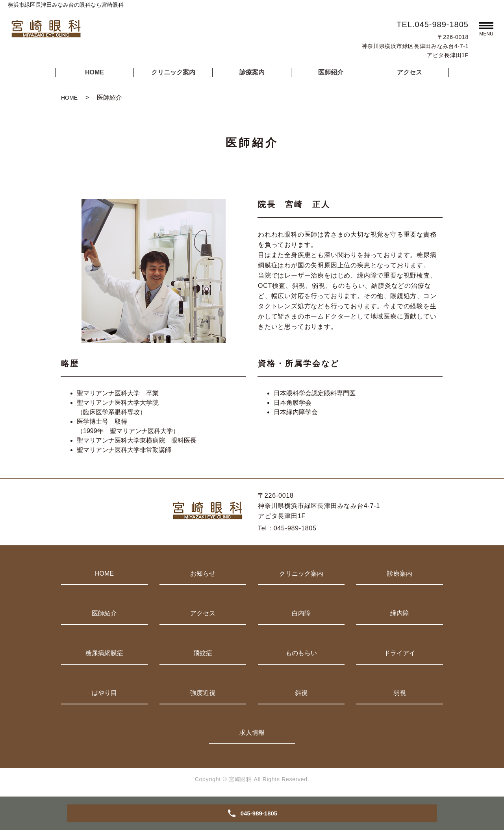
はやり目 (104, 693)
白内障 (301, 613)
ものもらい (301, 653)
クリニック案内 (173, 72)
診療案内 (252, 72)
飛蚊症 (203, 653)
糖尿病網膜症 (104, 653)
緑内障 (400, 613)
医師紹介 (331, 72)
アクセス (409, 72)
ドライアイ (400, 653)
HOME (94, 72)
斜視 (301, 693)
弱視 (400, 693)
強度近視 (203, 693)
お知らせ (203, 573)
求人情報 (252, 733)
